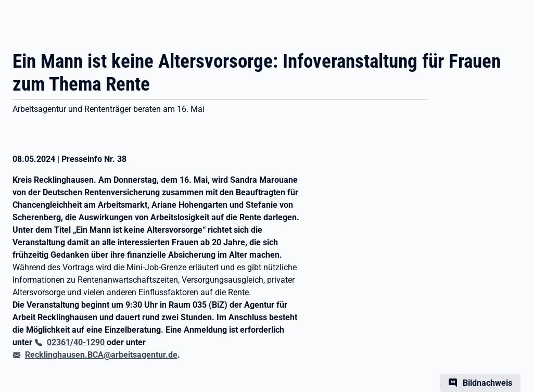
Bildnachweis (487, 383)
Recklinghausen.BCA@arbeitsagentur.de (101, 355)
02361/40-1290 (76, 342)
